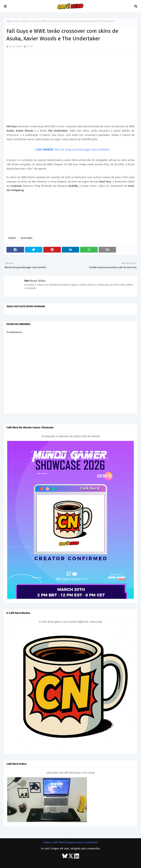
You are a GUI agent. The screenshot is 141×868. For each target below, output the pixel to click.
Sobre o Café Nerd (54, 842)
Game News (27, 238)
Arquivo (25, 21)
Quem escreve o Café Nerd (82, 842)
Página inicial (13, 21)
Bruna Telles (15, 46)
